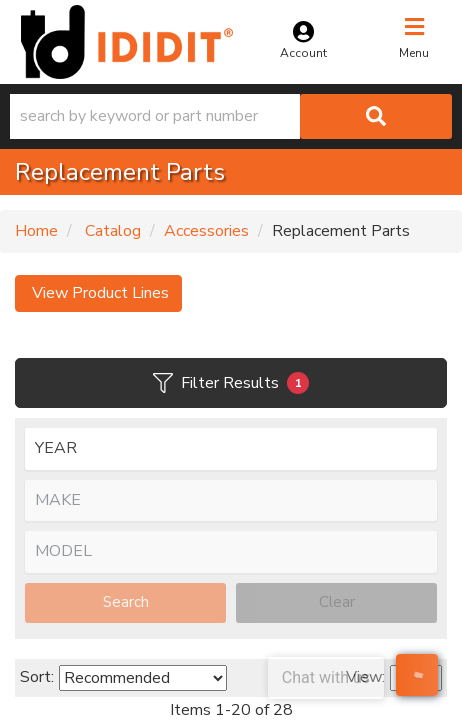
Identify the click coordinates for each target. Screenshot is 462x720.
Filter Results (231, 383)
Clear (337, 602)
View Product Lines (98, 293)
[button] (231, 116)
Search (126, 602)
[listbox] (231, 449)
